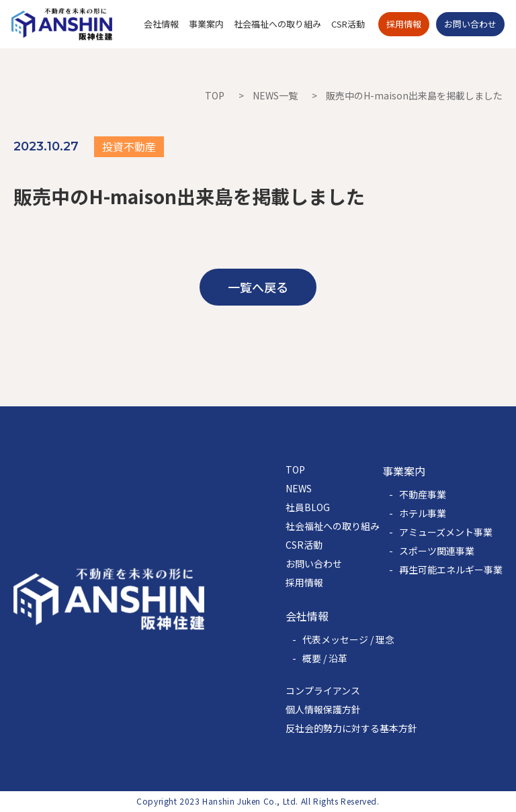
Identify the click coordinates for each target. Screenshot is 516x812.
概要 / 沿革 (325, 658)
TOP (215, 95)
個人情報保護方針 (323, 709)
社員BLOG (308, 507)
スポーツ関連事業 (437, 551)
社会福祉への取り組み (333, 526)
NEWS (299, 488)
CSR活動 (304, 545)
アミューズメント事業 (446, 532)
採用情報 (304, 582)
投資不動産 (129, 146)
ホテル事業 (423, 513)
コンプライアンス (323, 690)
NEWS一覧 (275, 95)
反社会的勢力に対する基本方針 (351, 728)
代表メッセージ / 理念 (348, 639)
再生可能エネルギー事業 (451, 570)
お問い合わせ (314, 563)
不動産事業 (423, 494)
